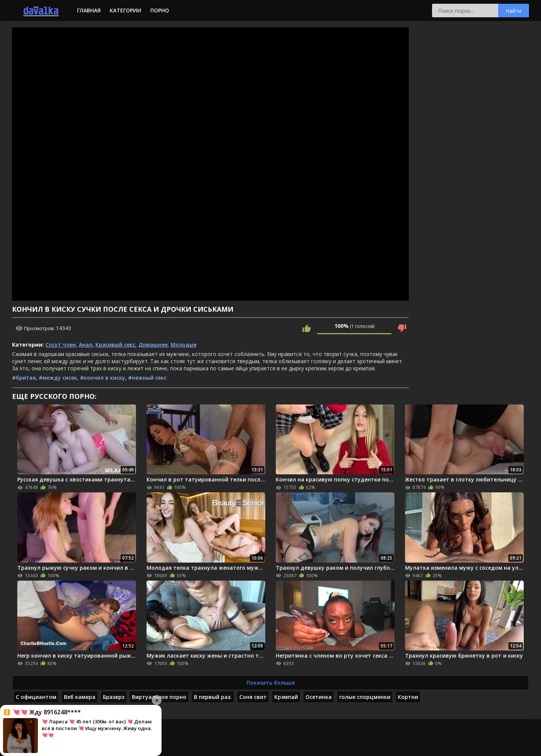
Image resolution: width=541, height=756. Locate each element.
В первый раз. (213, 697)
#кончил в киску (103, 378)
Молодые (184, 345)
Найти (514, 11)
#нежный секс (147, 378)
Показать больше (271, 683)
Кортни (408, 697)
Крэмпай (286, 697)
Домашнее (153, 345)
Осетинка (319, 697)
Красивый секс (115, 345)
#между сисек (58, 378)
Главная (89, 10)
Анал (86, 345)
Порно (160, 10)
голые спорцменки (365, 697)
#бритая (24, 378)
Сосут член (61, 345)
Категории (125, 10)
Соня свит (253, 697)
